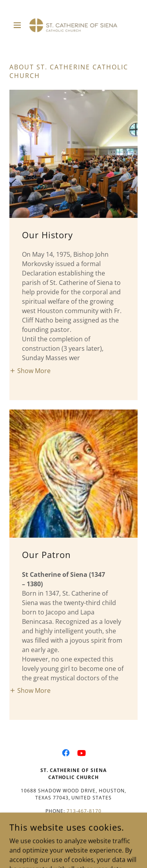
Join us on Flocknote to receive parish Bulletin (74, 834)
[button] (19, 25)
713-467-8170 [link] (84, 811)
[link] (73, 25)
